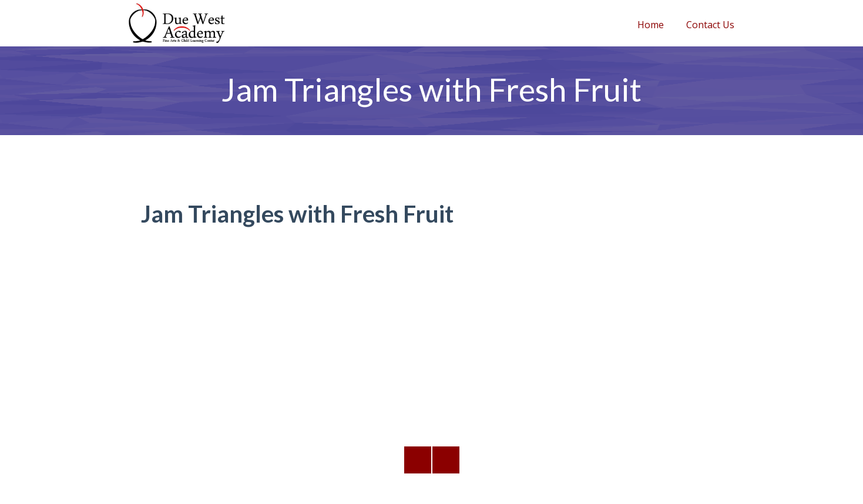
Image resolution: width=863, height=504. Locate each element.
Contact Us (710, 25)
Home (651, 25)
